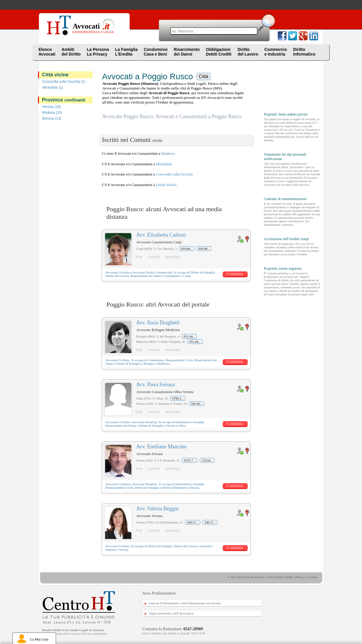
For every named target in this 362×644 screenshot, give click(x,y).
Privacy (300, 577)
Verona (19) (52, 107)
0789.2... (178, 398)
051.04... (189, 336)
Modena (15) (52, 113)
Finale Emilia (166, 185)
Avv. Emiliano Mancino (162, 447)
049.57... (193, 522)
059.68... (187, 249)
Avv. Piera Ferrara (156, 385)
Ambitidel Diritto (71, 52)
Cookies (313, 577)
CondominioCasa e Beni (156, 52)
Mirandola (164, 164)
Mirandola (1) (53, 87)
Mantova (168, 153)
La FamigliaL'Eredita (126, 52)
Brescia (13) (52, 118)
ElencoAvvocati (47, 52)
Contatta (235, 274)
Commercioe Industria (276, 52)
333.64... (207, 460)
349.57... (210, 522)
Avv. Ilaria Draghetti (158, 323)
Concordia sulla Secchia (174, 174)
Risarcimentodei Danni (187, 52)
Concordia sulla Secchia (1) (64, 82)
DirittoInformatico (304, 52)
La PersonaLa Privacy (98, 52)
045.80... (197, 404)
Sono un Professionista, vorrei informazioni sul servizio (185, 603)
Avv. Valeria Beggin (158, 509)
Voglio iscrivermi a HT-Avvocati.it (171, 613)
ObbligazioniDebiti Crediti (219, 52)
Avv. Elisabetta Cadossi (161, 235)
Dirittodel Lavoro (248, 52)
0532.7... (190, 460)
